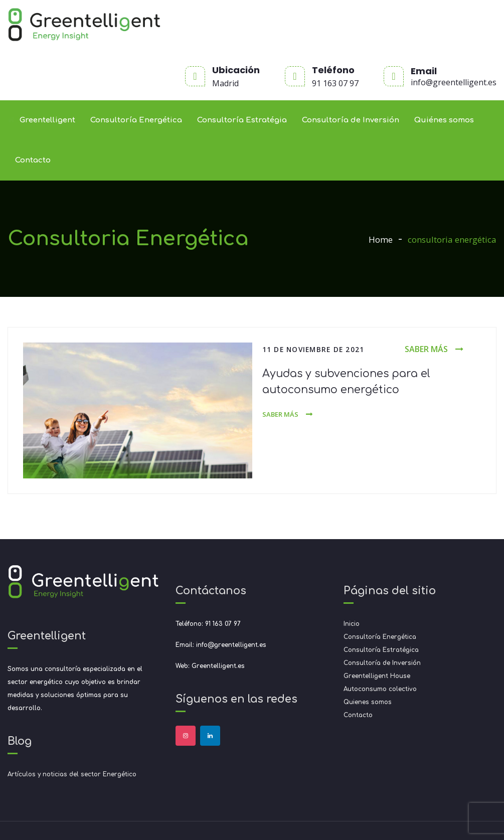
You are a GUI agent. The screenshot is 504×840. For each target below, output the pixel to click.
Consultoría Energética (136, 120)
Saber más (426, 349)
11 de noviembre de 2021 (313, 349)
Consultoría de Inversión (351, 120)
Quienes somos (368, 702)
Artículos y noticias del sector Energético (72, 774)
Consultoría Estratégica (381, 650)
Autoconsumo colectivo (380, 689)
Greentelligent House (377, 676)
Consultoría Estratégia (242, 120)
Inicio (352, 624)
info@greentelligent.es (454, 82)
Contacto (33, 160)
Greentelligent (41, 120)
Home (381, 239)
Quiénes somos (444, 120)
